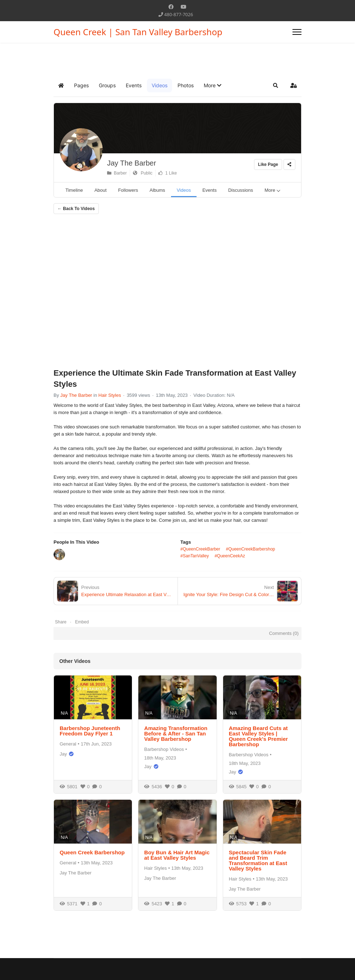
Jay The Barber (132, 163)
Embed (82, 622)
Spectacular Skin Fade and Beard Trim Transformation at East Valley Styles (258, 860)
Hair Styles (110, 395)
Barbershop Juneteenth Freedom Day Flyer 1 (90, 731)
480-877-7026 (179, 15)
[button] (213, 85)
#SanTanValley (195, 556)
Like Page (268, 164)
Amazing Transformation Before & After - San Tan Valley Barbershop (176, 733)
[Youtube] (184, 7)
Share (61, 622)
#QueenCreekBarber (200, 549)
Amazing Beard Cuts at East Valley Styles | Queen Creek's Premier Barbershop (259, 736)
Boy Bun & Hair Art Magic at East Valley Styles (177, 855)
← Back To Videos (76, 209)
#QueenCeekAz (230, 556)
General (68, 744)
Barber (117, 173)
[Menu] (297, 32)
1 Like (168, 173)
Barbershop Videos (164, 749)
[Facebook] (171, 7)
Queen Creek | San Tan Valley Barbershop (138, 32)
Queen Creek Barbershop (92, 852)
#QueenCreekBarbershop (251, 549)
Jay (63, 754)
